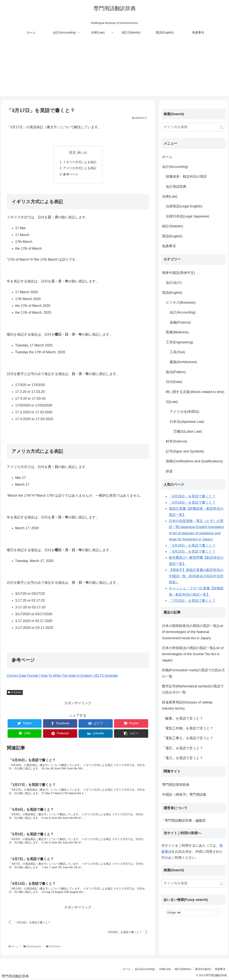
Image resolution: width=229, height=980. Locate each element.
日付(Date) (16, 692)
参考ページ (71, 174)
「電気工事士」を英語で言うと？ (188, 738)
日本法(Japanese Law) (187, 422)
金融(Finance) (180, 322)
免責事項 (169, 246)
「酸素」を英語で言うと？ (183, 718)
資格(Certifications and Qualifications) (194, 461)
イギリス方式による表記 (80, 162)
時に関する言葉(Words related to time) (195, 392)
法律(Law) (170, 196)
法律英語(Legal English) (184, 206)
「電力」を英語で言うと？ (183, 758)
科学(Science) (176, 441)
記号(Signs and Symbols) (185, 451)
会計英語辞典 (176, 187)
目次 (72, 152)
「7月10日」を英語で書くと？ (192, 601)
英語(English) (172, 236)
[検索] (189, 913)
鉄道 (169, 471)
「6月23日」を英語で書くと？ (192, 552)
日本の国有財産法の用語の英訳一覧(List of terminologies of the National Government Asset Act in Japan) (193, 632)
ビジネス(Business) (181, 302)
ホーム (167, 157)
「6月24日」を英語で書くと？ (192, 503)
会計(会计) (174, 283)
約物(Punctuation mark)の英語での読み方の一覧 (194, 673)
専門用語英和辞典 (176, 785)
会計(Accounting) (175, 167)
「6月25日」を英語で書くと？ (192, 496)
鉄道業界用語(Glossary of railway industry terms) (187, 705)
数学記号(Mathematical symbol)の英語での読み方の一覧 (193, 689)
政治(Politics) (176, 372)
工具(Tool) (177, 352)
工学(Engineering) (179, 342)
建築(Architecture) (183, 362)
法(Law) (172, 402)
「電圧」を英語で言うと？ (183, 748)
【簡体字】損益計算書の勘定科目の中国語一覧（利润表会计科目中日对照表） (196, 576)
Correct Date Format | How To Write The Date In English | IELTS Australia (62, 676)
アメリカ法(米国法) (184, 412)
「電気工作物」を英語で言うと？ (188, 728)
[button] (222, 127)
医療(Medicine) (177, 332)
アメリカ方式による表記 (80, 168)
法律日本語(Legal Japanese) (188, 216)
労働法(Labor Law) (188, 431)
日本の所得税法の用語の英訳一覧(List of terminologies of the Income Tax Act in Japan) (193, 654)
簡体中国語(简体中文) (179, 273)
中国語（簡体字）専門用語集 (184, 795)
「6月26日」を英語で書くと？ (192, 545)
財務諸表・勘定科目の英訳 (186, 177)
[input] (194, 127)
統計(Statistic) (173, 226)
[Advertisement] (115, 69)
